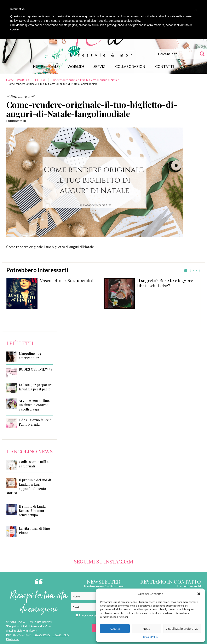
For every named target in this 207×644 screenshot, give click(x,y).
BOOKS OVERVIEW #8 (36, 369)
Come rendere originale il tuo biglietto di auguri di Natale (85, 80)
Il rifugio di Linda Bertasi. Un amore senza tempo (33, 511)
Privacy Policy (42, 635)
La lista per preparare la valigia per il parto (36, 387)
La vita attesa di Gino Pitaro (34, 531)
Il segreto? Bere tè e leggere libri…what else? (165, 283)
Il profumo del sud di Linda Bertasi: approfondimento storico (29, 486)
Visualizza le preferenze (182, 629)
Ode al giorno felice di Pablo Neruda (36, 422)
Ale (56, 67)
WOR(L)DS (76, 67)
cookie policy (132, 21)
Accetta (115, 629)
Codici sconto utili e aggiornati (34, 464)
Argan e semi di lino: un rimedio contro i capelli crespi (34, 405)
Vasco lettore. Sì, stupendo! (66, 280)
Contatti (165, 67)
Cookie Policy (150, 637)
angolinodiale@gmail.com (22, 631)
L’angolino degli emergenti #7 (31, 356)
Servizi (100, 67)
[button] (199, 594)
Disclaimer (13, 639)
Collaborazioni (131, 67)
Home (38, 67)
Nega (146, 629)
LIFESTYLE (40, 80)
